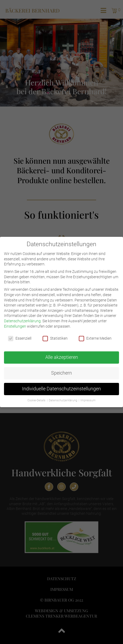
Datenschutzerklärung (22, 320)
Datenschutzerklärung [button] (63, 400)
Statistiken (55, 338)
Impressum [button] (88, 400)
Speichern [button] (61, 372)
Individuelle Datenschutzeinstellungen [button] (61, 388)
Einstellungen (15, 325)
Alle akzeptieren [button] (62, 357)
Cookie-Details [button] (37, 400)
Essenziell (20, 338)
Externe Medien (95, 338)
